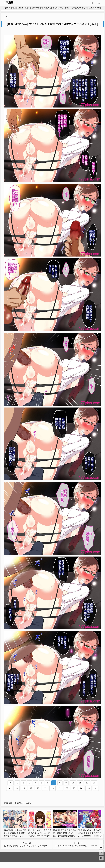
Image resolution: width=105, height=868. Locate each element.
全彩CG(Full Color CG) (19, 8)
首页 (5, 8)
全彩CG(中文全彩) (37, 8)
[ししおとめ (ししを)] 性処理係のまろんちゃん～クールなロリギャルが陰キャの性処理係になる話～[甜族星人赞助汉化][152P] (40, 836)
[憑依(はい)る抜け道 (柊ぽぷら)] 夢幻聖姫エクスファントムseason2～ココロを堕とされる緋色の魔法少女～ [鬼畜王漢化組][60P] (90, 836)
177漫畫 (9, 2)
